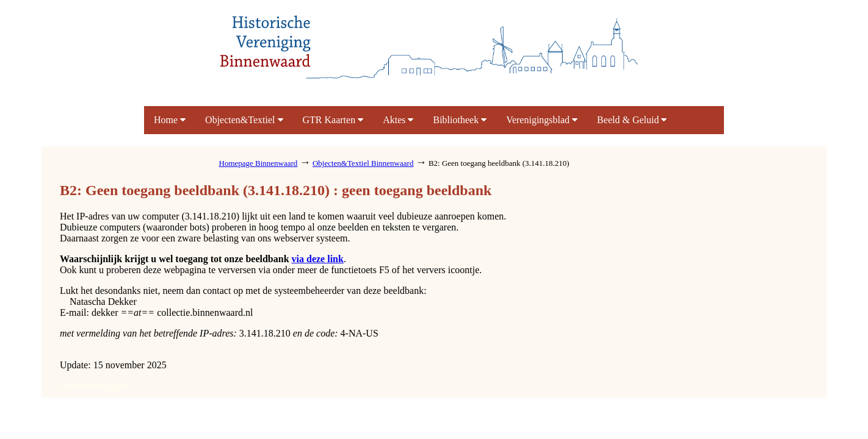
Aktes (398, 120)
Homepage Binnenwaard (259, 163)
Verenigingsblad (542, 120)
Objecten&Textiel (244, 120)
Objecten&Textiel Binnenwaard (363, 163)
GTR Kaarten (333, 120)
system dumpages (94, 386)
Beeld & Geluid (632, 120)
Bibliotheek (460, 120)
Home (170, 120)
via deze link (318, 259)
